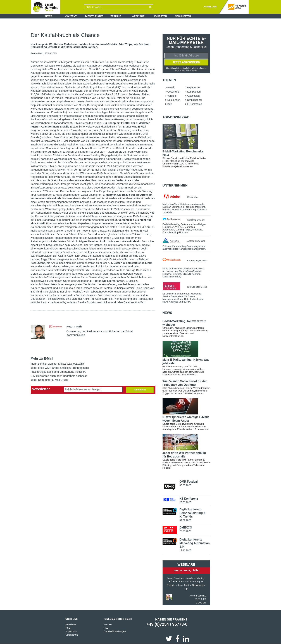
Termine (116, 16)
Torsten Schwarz (198, 595)
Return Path (37, 53)
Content (71, 16)
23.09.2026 (185, 531)
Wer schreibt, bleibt (186, 570)
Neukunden (174, 100)
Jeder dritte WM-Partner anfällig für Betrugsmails (60, 368)
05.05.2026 (185, 485)
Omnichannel (195, 100)
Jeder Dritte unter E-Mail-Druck (49, 380)
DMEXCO (186, 527)
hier (196, 70)
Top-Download (176, 117)
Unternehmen (175, 185)
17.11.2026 (185, 550)
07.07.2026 (185, 520)
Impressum (71, 631)
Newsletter (183, 16)
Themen (169, 80)
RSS (68, 628)
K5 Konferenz (189, 498)
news (167, 313)
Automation (193, 96)
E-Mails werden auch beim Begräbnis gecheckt (59, 376)
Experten (161, 16)
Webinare (138, 16)
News (49, 16)
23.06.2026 (185, 502)
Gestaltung (173, 92)
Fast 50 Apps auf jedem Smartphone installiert (58, 372)
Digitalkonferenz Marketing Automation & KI (194, 543)
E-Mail (171, 88)
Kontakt (108, 624)
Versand (172, 96)
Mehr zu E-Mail (42, 358)
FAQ (106, 628)
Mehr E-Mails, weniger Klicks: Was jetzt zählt (57, 364)
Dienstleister (94, 16)
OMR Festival (188, 482)
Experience (193, 88)
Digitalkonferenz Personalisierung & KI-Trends (192, 513)
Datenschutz (72, 635)
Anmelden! (140, 390)
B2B (170, 104)
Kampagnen (194, 92)
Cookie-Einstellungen (115, 631)
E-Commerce (194, 104)
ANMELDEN (210, 7)
